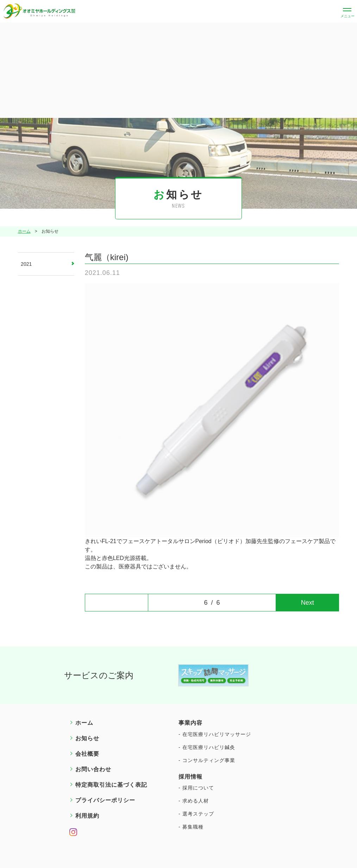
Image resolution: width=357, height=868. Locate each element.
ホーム (24, 231)
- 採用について (196, 788)
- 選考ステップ (196, 814)
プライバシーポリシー (105, 800)
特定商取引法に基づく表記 (111, 785)
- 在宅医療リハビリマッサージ (215, 734)
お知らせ (87, 738)
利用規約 (87, 816)
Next (308, 603)
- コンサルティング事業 (207, 760)
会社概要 (87, 754)
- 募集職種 (191, 827)
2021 (26, 264)
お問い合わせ (93, 769)
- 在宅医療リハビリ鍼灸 (207, 747)
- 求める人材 (194, 801)
